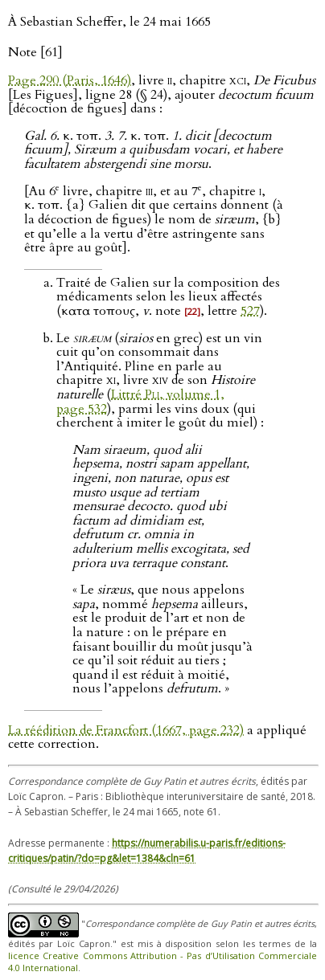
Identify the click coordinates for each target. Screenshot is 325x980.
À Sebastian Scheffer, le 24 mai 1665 (109, 22)
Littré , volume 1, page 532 (140, 402)
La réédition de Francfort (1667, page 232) (126, 730)
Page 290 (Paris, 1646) (70, 80)
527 (250, 311)
